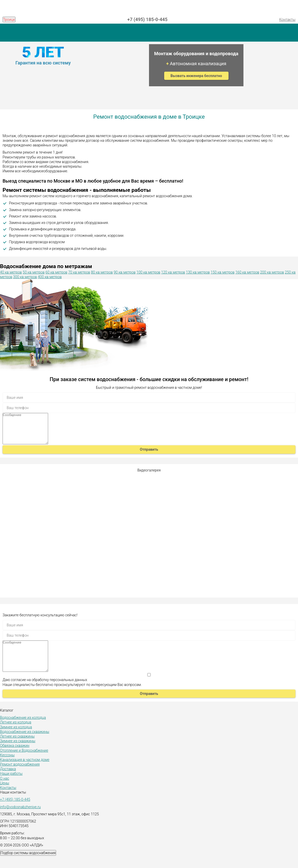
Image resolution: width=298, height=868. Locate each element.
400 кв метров (50, 277)
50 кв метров (34, 272)
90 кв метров (125, 272)
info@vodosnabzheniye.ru (20, 819)
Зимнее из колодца (16, 739)
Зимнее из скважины (18, 753)
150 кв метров (223, 272)
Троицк (9, 20)
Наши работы (11, 786)
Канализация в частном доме (25, 772)
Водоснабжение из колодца (23, 730)
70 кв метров (79, 272)
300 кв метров (25, 277)
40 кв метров (11, 272)
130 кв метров (198, 272)
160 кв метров (247, 272)
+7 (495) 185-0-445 (147, 19)
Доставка (8, 781)
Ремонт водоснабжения (20, 777)
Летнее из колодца (16, 734)
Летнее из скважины (17, 749)
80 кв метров (102, 272)
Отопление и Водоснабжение (24, 763)
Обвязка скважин (15, 758)
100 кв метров (148, 272)
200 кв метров (272, 272)
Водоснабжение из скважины (25, 744)
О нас (5, 791)
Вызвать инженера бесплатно (196, 76)
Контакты (287, 20)
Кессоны (7, 767)
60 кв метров (56, 272)
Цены (5, 795)
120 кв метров (173, 272)
